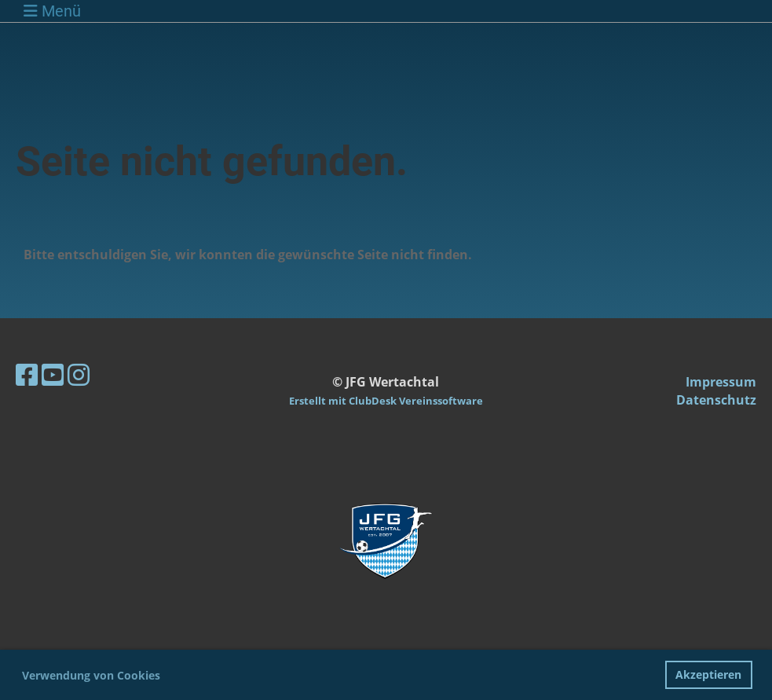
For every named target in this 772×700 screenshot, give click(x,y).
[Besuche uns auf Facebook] (27, 374)
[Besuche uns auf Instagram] (79, 374)
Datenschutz (716, 400)
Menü (52, 11)
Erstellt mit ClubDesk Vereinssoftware (386, 401)
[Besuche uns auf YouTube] (53, 374)
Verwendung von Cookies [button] (91, 675)
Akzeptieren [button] (708, 674)
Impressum (721, 382)
